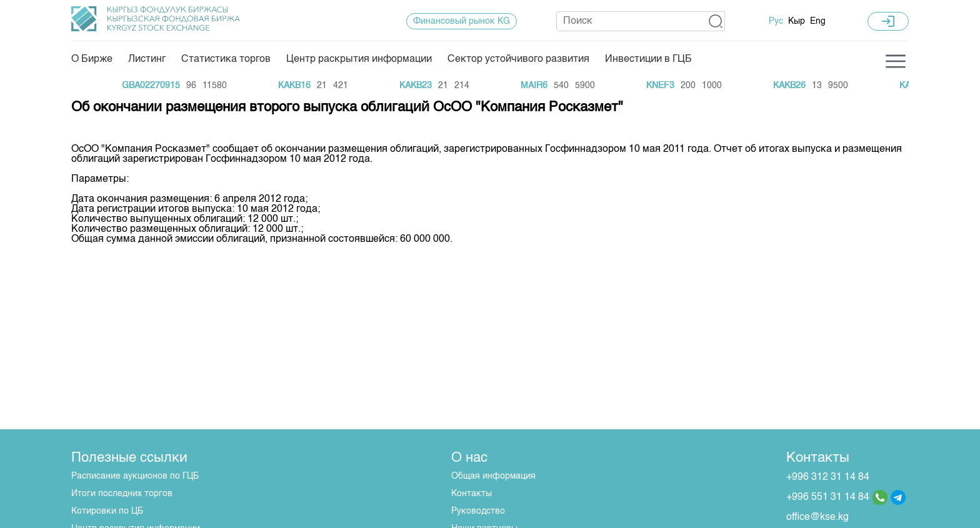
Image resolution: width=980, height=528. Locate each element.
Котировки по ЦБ (107, 511)
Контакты (472, 494)
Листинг (147, 59)
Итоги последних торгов (122, 494)
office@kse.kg (817, 517)
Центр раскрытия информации (359, 59)
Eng (818, 21)
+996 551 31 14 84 (828, 497)
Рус (776, 21)
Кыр (797, 21)
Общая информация (493, 476)
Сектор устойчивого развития (518, 59)
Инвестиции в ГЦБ (648, 59)
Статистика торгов (226, 59)
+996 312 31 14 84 (828, 477)
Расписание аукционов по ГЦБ (135, 476)
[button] (716, 21)
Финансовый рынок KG (462, 21)
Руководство (478, 511)
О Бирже (92, 59)
